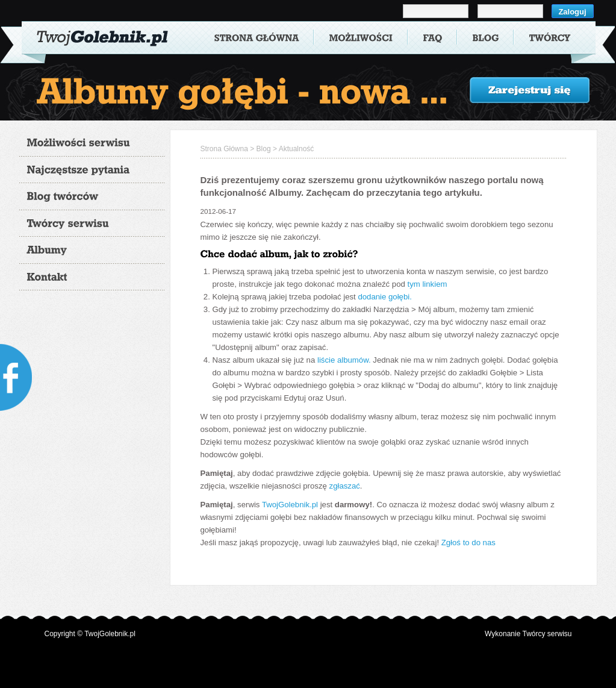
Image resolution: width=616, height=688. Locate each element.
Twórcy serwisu (547, 634)
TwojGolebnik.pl (290, 505)
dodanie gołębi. (384, 297)
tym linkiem (428, 284)
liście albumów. (344, 360)
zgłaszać (345, 486)
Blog (264, 149)
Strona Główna (224, 149)
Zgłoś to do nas (468, 543)
